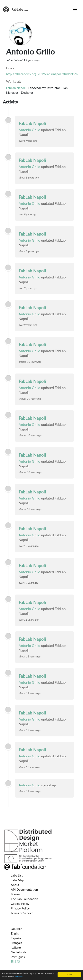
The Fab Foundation (24, 899)
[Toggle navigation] (75, 9)
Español (16, 938)
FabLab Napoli (16, 88)
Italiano (16, 947)
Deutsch (17, 929)
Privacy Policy (20, 908)
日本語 (15, 961)
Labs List (17, 875)
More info (18, 977)
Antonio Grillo (29, 130)
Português (18, 957)
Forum (15, 894)
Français (16, 943)
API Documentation (24, 889)
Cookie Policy (20, 903)
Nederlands (19, 952)
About (15, 885)
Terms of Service (22, 913)
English (16, 933)
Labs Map (17, 880)
